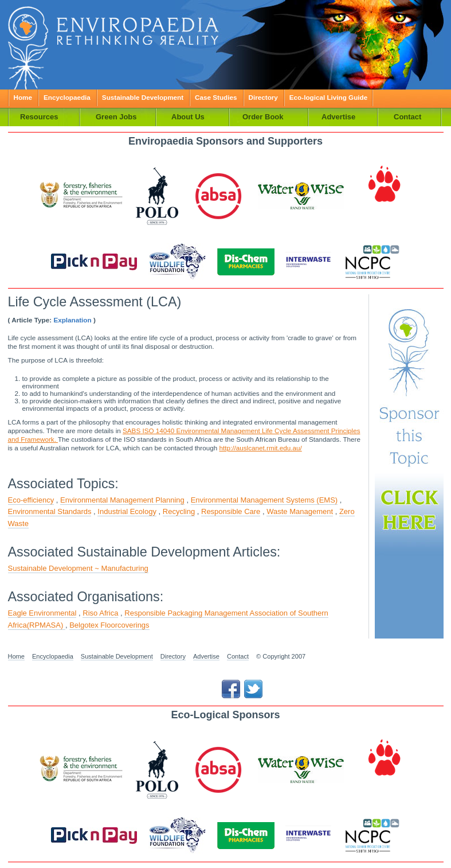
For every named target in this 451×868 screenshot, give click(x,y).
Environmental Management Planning (122, 500)
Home (23, 97)
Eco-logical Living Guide (328, 97)
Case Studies (216, 97)
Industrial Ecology (127, 511)
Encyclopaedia (67, 97)
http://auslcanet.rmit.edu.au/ (261, 448)
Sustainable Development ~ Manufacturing (78, 568)
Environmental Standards (50, 511)
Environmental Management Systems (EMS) (264, 500)
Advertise (206, 656)
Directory (263, 97)
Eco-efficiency (31, 500)
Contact (238, 656)
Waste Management (300, 511)
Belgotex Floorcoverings (109, 625)
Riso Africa (100, 613)
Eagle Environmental (42, 613)
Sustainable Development (143, 97)
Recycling (179, 511)
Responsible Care (231, 511)
